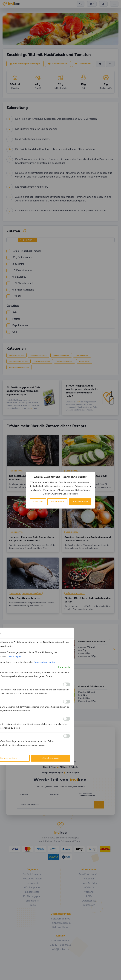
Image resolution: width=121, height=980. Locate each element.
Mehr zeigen (15, 656)
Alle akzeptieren (80, 502)
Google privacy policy (44, 662)
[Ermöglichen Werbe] (67, 736)
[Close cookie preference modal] (70, 633)
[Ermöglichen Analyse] (67, 702)
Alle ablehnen (57, 502)
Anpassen (38, 502)
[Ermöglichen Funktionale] (67, 684)
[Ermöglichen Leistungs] (67, 719)
